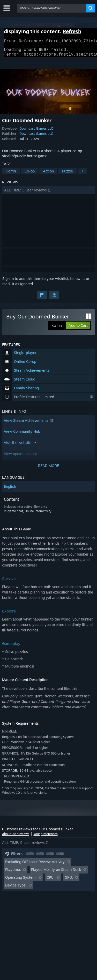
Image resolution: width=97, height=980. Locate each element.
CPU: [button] (51, 880)
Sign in (8, 282)
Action (48, 174)
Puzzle (68, 174)
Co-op (30, 174)
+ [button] (82, 174)
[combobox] (52, 8)
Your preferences (46, 837)
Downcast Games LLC (36, 131)
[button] (49, 193)
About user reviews (16, 837)
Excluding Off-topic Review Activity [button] (35, 865)
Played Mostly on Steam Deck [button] (56, 873)
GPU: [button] (69, 880)
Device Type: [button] (16, 888)
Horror (11, 174)
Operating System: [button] (21, 880)
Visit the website (20, 446)
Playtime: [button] (13, 873)
